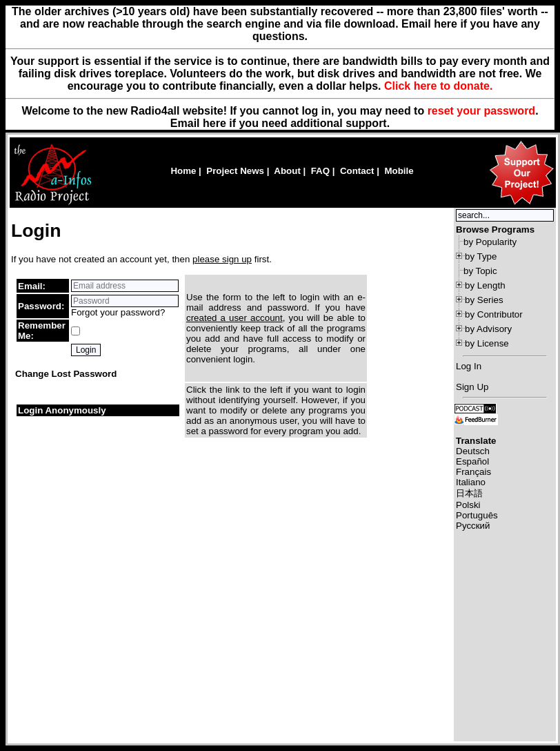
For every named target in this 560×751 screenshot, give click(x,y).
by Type (481, 256)
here (214, 123)
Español (472, 461)
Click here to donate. (438, 86)
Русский (473, 526)
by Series (484, 300)
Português (477, 515)
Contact (357, 171)
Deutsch (473, 451)
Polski (468, 505)
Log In (469, 366)
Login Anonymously (62, 410)
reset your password (482, 111)
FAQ (320, 171)
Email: (32, 286)
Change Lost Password (66, 374)
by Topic (480, 271)
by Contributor (494, 314)
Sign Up (472, 387)
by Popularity (490, 242)
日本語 (469, 493)
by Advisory (488, 329)
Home (183, 171)
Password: (41, 306)
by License (487, 343)
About (287, 171)
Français (473, 472)
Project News (235, 171)
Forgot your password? (118, 312)
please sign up (222, 259)
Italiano (471, 482)
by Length (485, 285)
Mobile (399, 171)
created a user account (234, 318)
